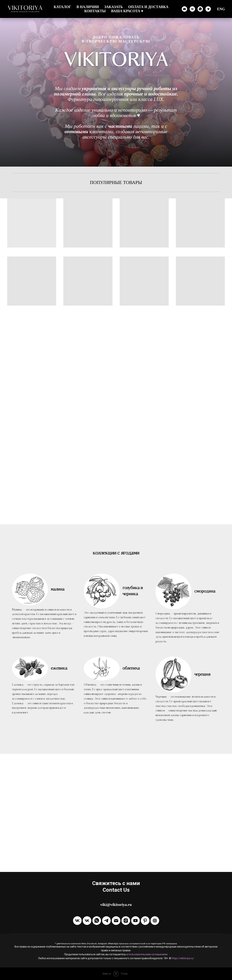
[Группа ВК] (192, 9)
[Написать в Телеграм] (208, 9)
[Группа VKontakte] (77, 921)
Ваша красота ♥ (127, 11)
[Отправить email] (184, 9)
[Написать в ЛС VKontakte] (87, 921)
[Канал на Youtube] (135, 921)
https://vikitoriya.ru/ (183, 958)
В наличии (88, 7)
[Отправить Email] (116, 921)
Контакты (95, 11)
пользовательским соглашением (148, 954)
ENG (221, 9)
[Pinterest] (145, 921)
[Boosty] (155, 921)
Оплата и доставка (148, 7)
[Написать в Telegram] (106, 921)
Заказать (113, 7)
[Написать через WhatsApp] (200, 9)
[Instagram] (126, 921)
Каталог (62, 7)
